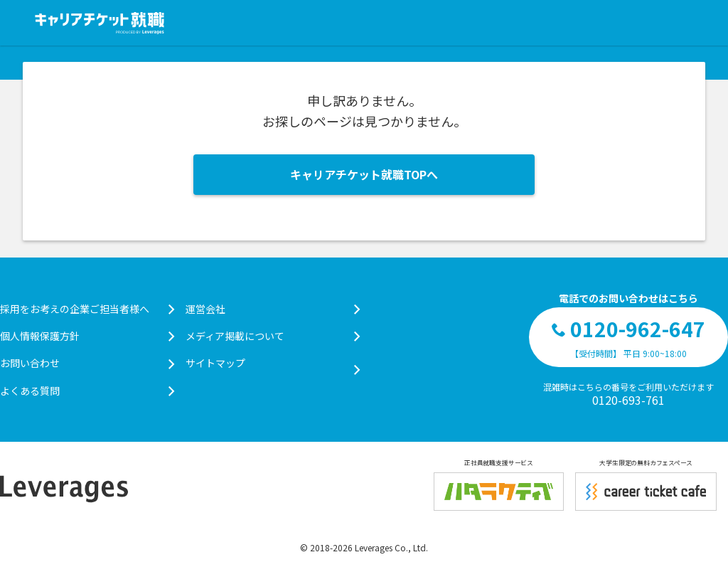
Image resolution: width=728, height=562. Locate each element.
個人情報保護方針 (87, 336)
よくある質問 (87, 391)
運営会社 (273, 309)
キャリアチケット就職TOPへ (364, 174)
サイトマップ (273, 363)
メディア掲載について (273, 336)
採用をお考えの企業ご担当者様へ (87, 309)
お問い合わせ (87, 363)
